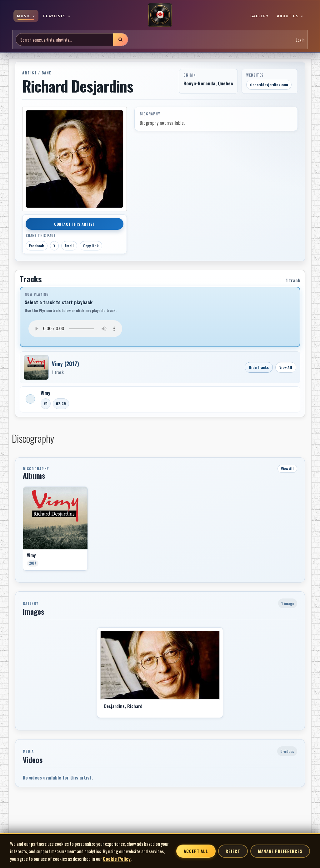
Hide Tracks (259, 367)
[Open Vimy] (36, 367)
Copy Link (91, 246)
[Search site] (65, 40)
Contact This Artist (75, 224)
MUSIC (26, 16)
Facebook (37, 246)
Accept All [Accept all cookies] (196, 851)
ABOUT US (290, 16)
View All (286, 367)
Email (69, 246)
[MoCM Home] (160, 15)
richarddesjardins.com (269, 85)
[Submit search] (120, 40)
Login (300, 40)
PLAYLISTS (57, 16)
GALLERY (260, 16)
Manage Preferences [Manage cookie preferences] (280, 851)
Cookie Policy (117, 859)
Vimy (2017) (65, 364)
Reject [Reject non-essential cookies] (233, 851)
